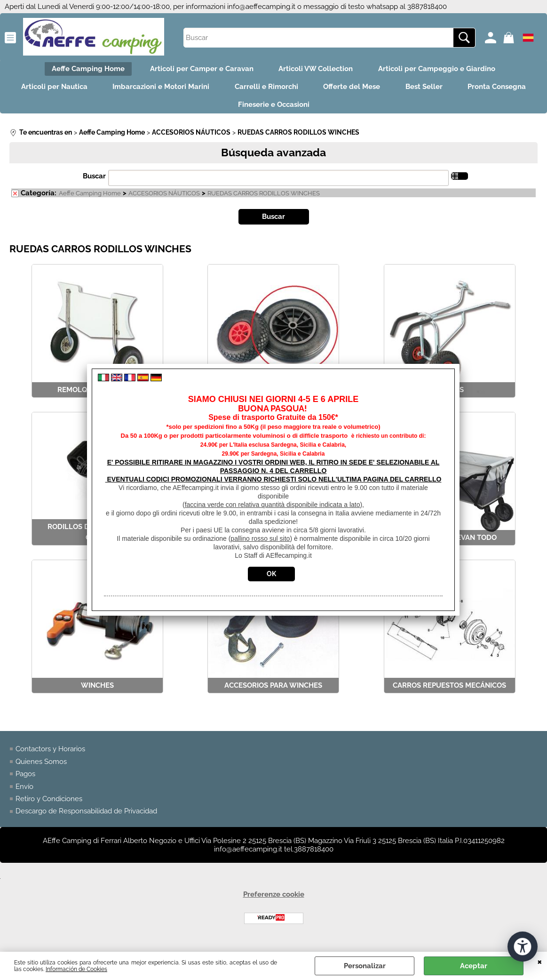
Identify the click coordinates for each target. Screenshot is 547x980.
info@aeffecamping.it (261, 7)
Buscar (94, 182)
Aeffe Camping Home (84, 70)
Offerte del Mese (397, 90)
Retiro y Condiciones (49, 805)
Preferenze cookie (274, 900)
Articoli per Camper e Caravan (200, 70)
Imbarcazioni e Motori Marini (200, 90)
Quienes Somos (41, 768)
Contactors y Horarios (50, 755)
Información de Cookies (76, 969)
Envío (24, 793)
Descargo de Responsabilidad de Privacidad (86, 818)
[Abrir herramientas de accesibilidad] (523, 946)
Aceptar (474, 966)
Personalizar (365, 966)
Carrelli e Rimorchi (308, 90)
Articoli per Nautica (90, 90)
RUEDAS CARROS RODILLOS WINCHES (264, 200)
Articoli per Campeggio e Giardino (441, 70)
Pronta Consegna (224, 110)
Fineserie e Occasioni (317, 110)
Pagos (25, 780)
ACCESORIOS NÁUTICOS (164, 200)
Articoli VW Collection (317, 70)
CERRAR (540, 961)
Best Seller (472, 90)
